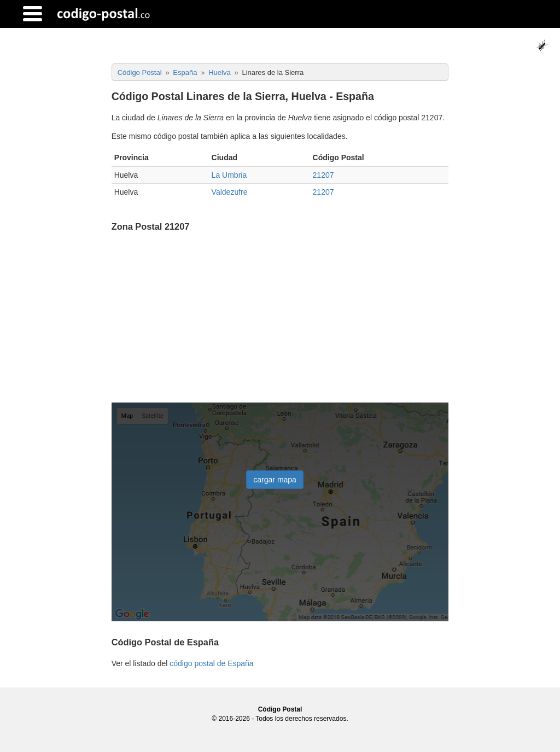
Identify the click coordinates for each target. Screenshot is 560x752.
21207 (323, 175)
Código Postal (280, 709)
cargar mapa (275, 480)
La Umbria (229, 175)
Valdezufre (230, 192)
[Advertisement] (280, 318)
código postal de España (211, 663)
